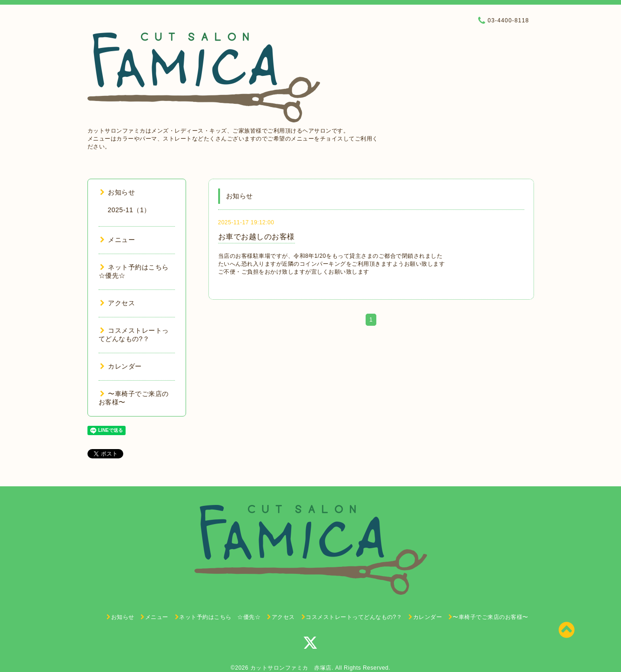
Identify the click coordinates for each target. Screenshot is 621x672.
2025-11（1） (129, 210)
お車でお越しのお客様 (257, 237)
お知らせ (118, 192)
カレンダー (121, 366)
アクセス (118, 303)
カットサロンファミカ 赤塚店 (291, 668)
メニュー (118, 240)
